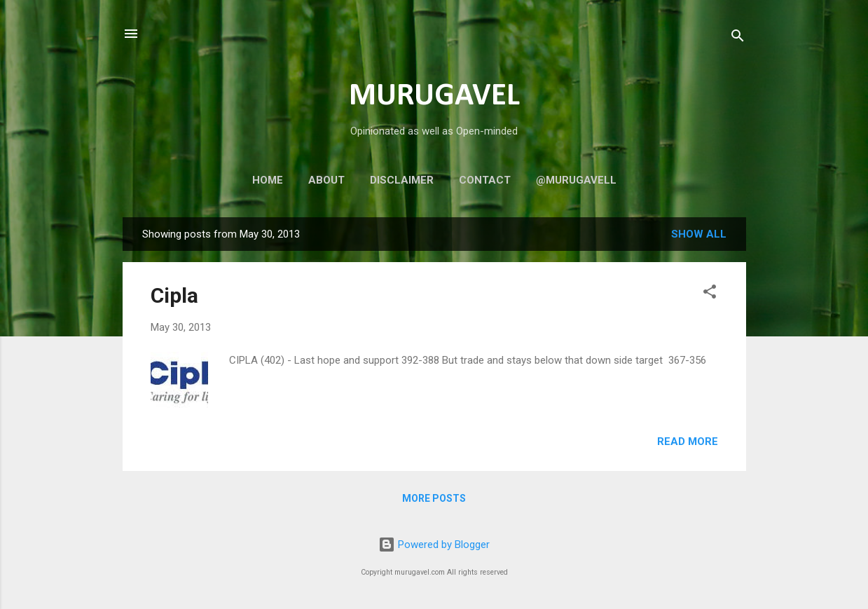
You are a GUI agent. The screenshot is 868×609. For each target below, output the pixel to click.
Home (268, 180)
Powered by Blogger (434, 545)
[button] (710, 294)
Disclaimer (402, 180)
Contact (485, 180)
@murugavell (576, 180)
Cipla (174, 295)
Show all (699, 234)
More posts (434, 498)
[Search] (738, 38)
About (326, 180)
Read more (688, 442)
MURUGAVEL (434, 96)
